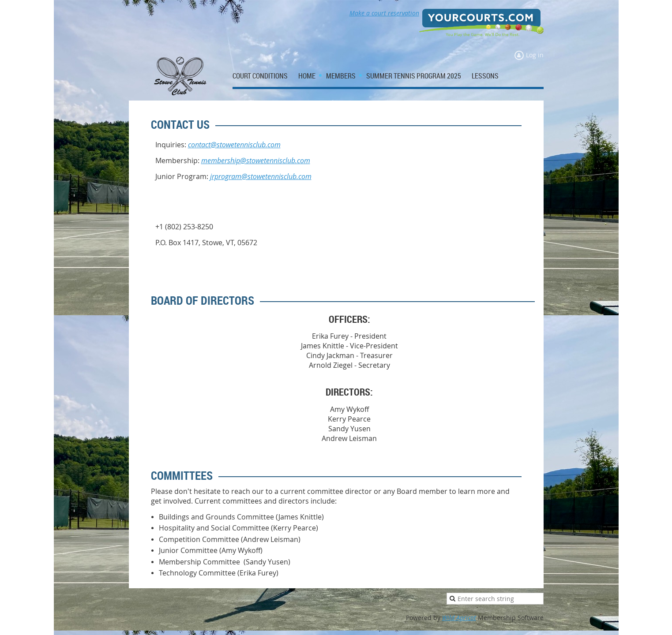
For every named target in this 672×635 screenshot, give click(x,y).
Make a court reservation (384, 13)
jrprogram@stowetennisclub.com (261, 176)
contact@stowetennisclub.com (234, 145)
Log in (535, 55)
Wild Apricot (459, 618)
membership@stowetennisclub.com (256, 161)
